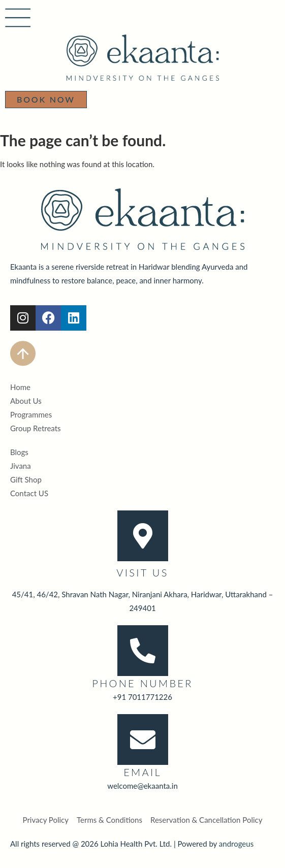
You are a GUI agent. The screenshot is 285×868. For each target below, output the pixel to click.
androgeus (236, 844)
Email (142, 772)
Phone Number (142, 683)
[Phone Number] (143, 651)
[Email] (143, 740)
